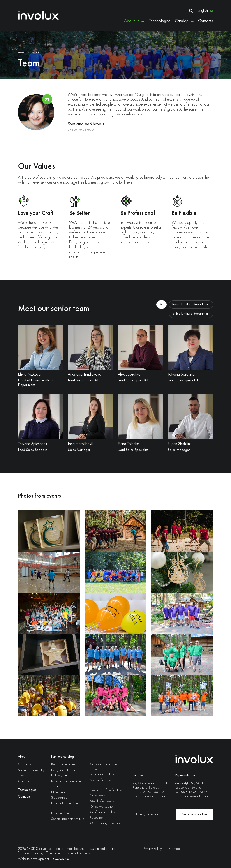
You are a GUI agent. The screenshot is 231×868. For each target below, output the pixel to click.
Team (22, 776)
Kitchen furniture (100, 780)
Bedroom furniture (63, 765)
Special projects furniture (68, 819)
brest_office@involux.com (150, 796)
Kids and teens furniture (67, 781)
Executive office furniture (106, 790)
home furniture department (191, 305)
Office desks (98, 796)
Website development (33, 859)
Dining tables (60, 792)
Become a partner (194, 814)
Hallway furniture (62, 776)
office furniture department (191, 314)
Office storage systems (105, 823)
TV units (56, 787)
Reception (97, 818)
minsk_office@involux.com (192, 796)
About (22, 757)
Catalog (182, 21)
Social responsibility (31, 770)
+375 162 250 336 (151, 792)
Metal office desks (102, 801)
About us (132, 21)
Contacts (206, 21)
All (162, 305)
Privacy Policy (153, 849)
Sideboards (59, 798)
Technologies (160, 21)
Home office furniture (65, 803)
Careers (23, 781)
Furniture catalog (62, 757)
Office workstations (103, 807)
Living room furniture (64, 770)
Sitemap (174, 849)
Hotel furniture (61, 813)
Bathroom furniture (102, 775)
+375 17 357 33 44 (194, 792)
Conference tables (102, 812)
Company (24, 765)
